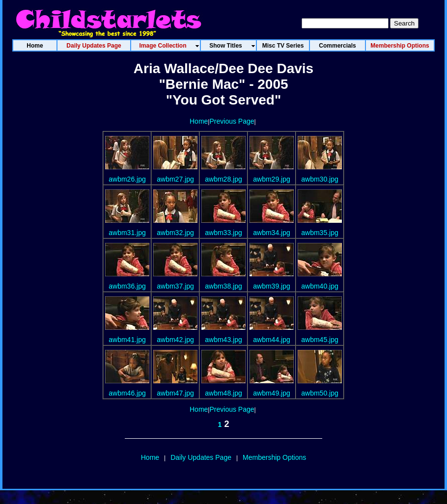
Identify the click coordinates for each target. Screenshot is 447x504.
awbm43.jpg (223, 340)
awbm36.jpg (127, 286)
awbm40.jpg (320, 286)
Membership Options (274, 457)
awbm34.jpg (272, 233)
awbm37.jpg (175, 286)
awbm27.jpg (175, 179)
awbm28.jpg (223, 179)
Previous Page (232, 121)
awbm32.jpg (175, 233)
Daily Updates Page (201, 457)
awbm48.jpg (223, 393)
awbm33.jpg (223, 233)
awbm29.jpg (272, 179)
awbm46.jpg (127, 393)
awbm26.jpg (127, 179)
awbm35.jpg (320, 233)
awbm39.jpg (272, 286)
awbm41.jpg (127, 340)
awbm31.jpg (127, 233)
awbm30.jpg (320, 179)
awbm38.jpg (223, 286)
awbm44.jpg (272, 340)
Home (199, 121)
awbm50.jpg (320, 393)
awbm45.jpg (320, 340)
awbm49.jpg (272, 393)
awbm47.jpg (175, 393)
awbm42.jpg (175, 340)
